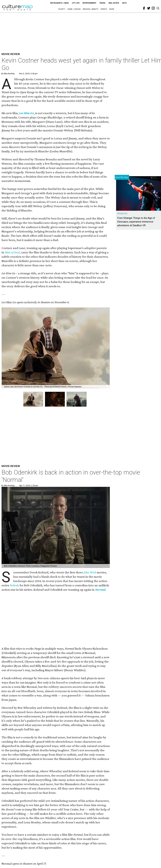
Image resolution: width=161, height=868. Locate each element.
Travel (102, 3)
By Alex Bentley (8, 74)
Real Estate (114, 3)
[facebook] (144, 8)
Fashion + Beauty (91, 9)
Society (62, 9)
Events (104, 9)
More (112, 9)
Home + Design (74, 9)
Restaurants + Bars (60, 3)
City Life (76, 3)
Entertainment (89, 3)
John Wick (90, 572)
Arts (124, 3)
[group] (33, 399)
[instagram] (153, 8)
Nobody (14, 585)
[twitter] (149, 8)
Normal (100, 590)
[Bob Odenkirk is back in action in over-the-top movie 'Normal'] (56, 527)
